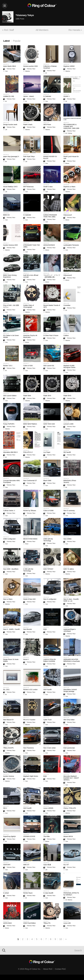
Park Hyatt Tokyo (29, 156)
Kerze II (26, 659)
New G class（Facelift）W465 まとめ (72, 600)
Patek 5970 (67, 396)
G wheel (6, 893)
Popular (17, 41)
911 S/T (66, 865)
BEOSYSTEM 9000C (30, 539)
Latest (6, 41)
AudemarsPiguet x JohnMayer (70, 630)
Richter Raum (28, 893)
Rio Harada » (75, 30)
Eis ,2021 (6, 690)
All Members (42, 30)
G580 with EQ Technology (48, 540)
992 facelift (67, 452)
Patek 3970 (47, 396)
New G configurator (50, 599)
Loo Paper (47, 452)
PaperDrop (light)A (9, 836)
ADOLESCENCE (49, 245)
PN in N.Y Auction (29, 720)
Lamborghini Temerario (71, 245)
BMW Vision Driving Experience (10, 276)
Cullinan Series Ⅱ (9, 511)
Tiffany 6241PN (8, 748)
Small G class (48, 187)
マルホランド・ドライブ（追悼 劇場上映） (52, 276)
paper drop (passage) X (11, 156)
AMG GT (26, 865)
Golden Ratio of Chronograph (29, 306)
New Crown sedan (50, 748)
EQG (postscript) (69, 748)
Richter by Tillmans (30, 511)
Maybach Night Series (31, 776)
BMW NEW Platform (30, 424)
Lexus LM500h (48, 808)
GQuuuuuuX (68, 215)
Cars (6, 71)
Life (6, 130)
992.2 (5, 808)
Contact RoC (60, 969)
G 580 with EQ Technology (28, 570)
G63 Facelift (47, 690)
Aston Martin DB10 (10, 66)
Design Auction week (10, 125)
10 (61, 939)
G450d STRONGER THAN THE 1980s (50, 216)
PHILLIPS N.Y (28, 452)
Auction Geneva (9, 776)
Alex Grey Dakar (69, 720)
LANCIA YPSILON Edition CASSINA (50, 660)
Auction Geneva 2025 (10, 245)
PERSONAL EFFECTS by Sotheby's (71, 894)
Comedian (67, 305)
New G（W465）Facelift (11, 629)
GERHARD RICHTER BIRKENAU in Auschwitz (72, 660)
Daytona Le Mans (69, 187)
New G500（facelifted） (11, 569)
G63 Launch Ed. (49, 366)
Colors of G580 (49, 511)
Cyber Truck (47, 720)
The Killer (47, 836)
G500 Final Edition (30, 923)
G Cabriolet (47, 96)
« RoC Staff (8, 30)
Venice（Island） (29, 96)
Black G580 (47, 481)
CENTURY (7, 865)
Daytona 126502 (69, 66)
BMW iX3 (6, 215)
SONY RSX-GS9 (49, 424)
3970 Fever (47, 125)
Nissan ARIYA (68, 836)
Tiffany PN (47, 923)
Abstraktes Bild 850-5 (10, 452)
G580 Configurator (9, 539)
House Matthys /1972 (10, 187)
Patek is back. (28, 125)
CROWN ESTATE (29, 836)
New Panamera (29, 748)
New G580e (67, 539)
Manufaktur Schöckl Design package (70, 690)
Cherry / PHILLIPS (70, 808)
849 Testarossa (28, 187)
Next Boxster (28, 629)
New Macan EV (8, 720)
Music (27, 544)
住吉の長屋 (47, 865)
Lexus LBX (67, 923)
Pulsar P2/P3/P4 (9, 424)
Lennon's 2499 (68, 424)
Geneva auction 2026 (30, 66)
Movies (67, 163)
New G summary (69, 511)
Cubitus (66, 335)
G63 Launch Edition (10, 396)
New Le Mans (8, 599)
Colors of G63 (28, 366)
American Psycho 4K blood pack (30, 336)
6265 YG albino (69, 569)
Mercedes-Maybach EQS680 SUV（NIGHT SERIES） (71, 778)
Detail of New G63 (29, 599)
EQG (45, 629)
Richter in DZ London (30, 690)
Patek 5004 (27, 396)
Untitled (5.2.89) (9, 96)
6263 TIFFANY (48, 569)
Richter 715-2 (8, 366)
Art (46, 73)
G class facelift (48, 893)
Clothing (70, 133)
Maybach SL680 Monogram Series (69, 367)
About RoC (48, 969)
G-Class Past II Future (51, 335)
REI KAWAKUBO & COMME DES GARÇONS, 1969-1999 (71, 126)
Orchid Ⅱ (67, 96)
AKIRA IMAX (7, 923)
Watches (28, 71)
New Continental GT (30, 481)
